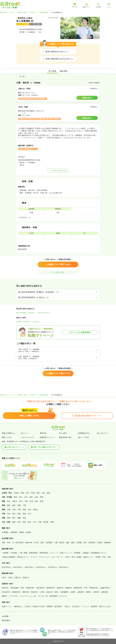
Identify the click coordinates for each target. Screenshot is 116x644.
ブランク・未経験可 (90, 606)
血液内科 (60, 588)
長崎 (24, 522)
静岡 (19, 505)
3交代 (10, 578)
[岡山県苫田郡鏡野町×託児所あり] (58, 298)
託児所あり (36, 322)
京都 (14, 510)
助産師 (28, 532)
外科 (86, 588)
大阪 (9, 510)
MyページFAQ (83, 437)
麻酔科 (4, 596)
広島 (9, 514)
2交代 (4, 578)
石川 (26, 497)
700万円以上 (52, 567)
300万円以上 (7, 567)
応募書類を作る (84, 433)
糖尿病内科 (78, 588)
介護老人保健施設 (9, 557)
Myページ (25, 433)
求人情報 (52, 71)
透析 (42, 543)
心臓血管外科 (105, 588)
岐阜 (14, 505)
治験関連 (107, 543)
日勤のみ (18, 578)
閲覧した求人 (7, 437)
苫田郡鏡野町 (44, 12)
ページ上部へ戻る (58, 272)
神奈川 (15, 501)
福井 (31, 497)
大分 (35, 522)
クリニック (54, 553)
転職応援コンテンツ (47, 437)
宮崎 (40, 522)
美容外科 (5, 588)
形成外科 (34, 592)
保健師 (22, 532)
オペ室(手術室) (18, 543)
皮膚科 (73, 592)
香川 (14, 518)
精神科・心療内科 (93, 592)
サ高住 (67, 557)
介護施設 (86, 553)
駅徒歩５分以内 (39, 606)
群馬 (42, 501)
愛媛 (19, 518)
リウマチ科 (13, 596)
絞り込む (21, 76)
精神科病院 (44, 553)
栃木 (36, 501)
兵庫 (19, 510)
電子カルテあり (105, 606)
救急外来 (29, 543)
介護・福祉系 (59, 543)
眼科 (57, 592)
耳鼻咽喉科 (64, 592)
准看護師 (14, 532)
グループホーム (57, 557)
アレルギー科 (43, 596)
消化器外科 (6, 592)
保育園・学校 (81, 543)
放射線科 (105, 592)
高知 (24, 518)
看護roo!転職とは (8, 433)
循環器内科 (51, 588)
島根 (24, 514)
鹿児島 (46, 522)
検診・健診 (70, 543)
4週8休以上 (18, 606)
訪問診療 (92, 543)
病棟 (4, 543)
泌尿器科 (81, 592)
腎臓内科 (69, 588)
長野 (42, 497)
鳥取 (19, 514)
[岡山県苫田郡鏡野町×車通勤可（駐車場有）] (58, 292)
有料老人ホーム (23, 557)
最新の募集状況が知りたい (57, 52)
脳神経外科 (16, 592)
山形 (43, 493)
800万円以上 (64, 567)
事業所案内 (6, 620)
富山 (21, 497)
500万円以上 (30, 567)
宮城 (33, 493)
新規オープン (7, 606)
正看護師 (5, 532)
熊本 (29, 522)
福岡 (14, 522)
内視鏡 (99, 543)
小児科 (42, 592)
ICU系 (36, 543)
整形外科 (26, 592)
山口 (30, 514)
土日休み (28, 606)
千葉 (26, 501)
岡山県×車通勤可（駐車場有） (26, 313)
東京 (9, 501)
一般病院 (5, 553)
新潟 (15, 497)
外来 (9, 543)
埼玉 (21, 501)
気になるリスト (103, 433)
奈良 (30, 510)
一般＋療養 (23, 553)
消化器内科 (40, 588)
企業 (109, 557)
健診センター (89, 557)
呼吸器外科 (93, 588)
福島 (48, 493)
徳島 (9, 518)
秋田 (38, 493)
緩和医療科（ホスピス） (59, 596)
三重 (24, 505)
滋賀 (24, 510)
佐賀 (19, 522)
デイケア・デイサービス (40, 557)
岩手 (28, 493)
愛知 (9, 505)
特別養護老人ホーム (98, 553)
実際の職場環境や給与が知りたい (60, 59)
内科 (22, 588)
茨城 (31, 501)
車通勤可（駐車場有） (23, 322)
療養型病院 (33, 553)
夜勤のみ (26, 578)
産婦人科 (50, 592)
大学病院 (14, 553)
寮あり (68, 606)
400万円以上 (18, 567)
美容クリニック (66, 553)
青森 (22, 493)
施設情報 (64, 71)
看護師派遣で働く (66, 437)
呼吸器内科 (30, 588)
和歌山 (36, 510)
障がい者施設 (77, 557)
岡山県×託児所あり (44, 313)
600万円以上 (41, 567)
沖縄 (52, 522)
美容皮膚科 (15, 588)
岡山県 (33, 12)
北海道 (16, 493)
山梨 (36, 497)
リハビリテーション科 (27, 596)
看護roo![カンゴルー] (7, 12)
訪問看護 (49, 543)
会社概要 (5, 616)
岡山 (14, 514)
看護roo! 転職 (22, 12)
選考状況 (43, 433)
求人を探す (63, 433)
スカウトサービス (28, 437)
